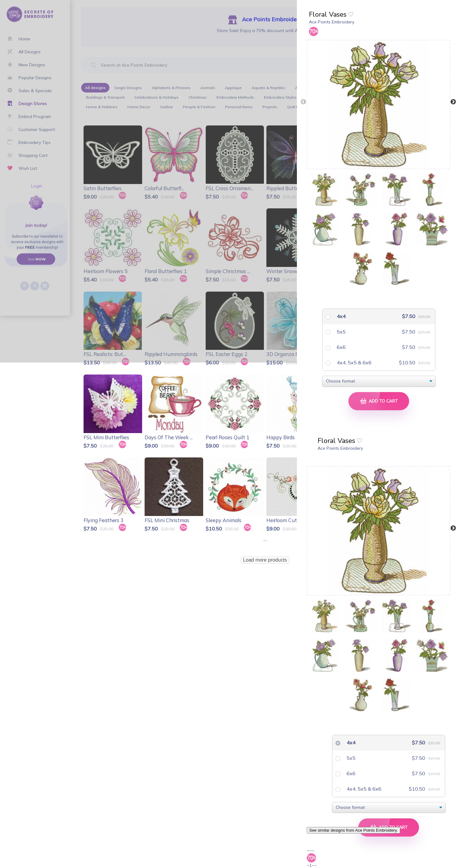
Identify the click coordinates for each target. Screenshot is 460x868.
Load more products (265, 560)
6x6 (341, 347)
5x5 (341, 332)
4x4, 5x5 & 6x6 (353, 362)
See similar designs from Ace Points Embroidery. (353, 830)
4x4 (341, 316)
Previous (303, 102)
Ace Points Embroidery (332, 22)
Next (453, 102)
